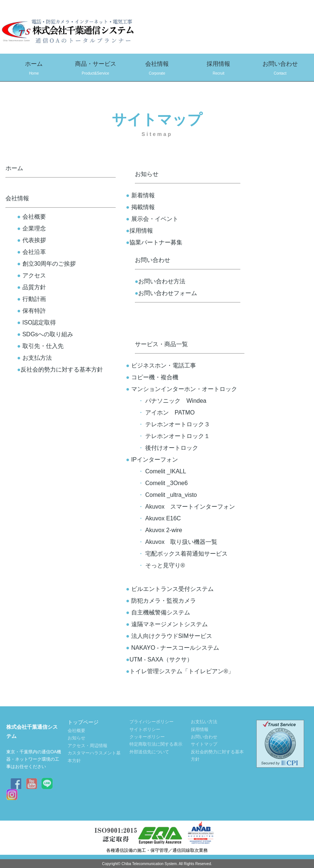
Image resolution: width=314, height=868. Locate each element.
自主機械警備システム (158, 612)
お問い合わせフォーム (166, 293)
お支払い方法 (204, 722)
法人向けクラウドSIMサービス (169, 636)
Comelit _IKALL (166, 471)
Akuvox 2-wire (164, 530)
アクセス (32, 275)
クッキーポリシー (147, 737)
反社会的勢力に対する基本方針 (60, 370)
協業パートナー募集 (154, 242)
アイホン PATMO (170, 413)
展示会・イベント (152, 219)
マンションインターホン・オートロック (182, 389)
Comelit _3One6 (167, 483)
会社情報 (157, 69)
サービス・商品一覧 (161, 344)
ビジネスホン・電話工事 (164, 365)
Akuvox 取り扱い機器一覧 (181, 542)
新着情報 (140, 195)
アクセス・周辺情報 (88, 746)
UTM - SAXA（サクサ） (156, 659)
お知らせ (147, 174)
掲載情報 (140, 207)
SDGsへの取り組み (45, 334)
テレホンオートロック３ (178, 424)
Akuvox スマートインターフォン (190, 507)
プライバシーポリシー (151, 722)
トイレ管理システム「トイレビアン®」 (177, 671)
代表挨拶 (32, 240)
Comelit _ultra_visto (171, 495)
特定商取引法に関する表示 (156, 744)
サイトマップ (204, 744)
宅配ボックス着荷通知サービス (186, 554)
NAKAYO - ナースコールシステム (170, 648)
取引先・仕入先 (40, 346)
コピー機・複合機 (152, 377)
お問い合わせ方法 (160, 281)
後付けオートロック (172, 448)
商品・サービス (95, 69)
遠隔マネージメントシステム (167, 624)
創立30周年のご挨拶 (47, 264)
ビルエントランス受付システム (170, 589)
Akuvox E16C (163, 518)
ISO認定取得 (39, 322)
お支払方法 (35, 358)
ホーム (34, 69)
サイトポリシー (145, 729)
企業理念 (32, 228)
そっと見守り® (165, 565)
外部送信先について (149, 752)
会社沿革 (32, 252)
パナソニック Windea (176, 401)
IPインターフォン (152, 460)
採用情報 (219, 69)
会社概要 (32, 217)
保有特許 (34, 311)
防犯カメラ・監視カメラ (161, 601)
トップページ (83, 722)
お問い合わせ (280, 69)
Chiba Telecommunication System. (149, 864)
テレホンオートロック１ (178, 436)
